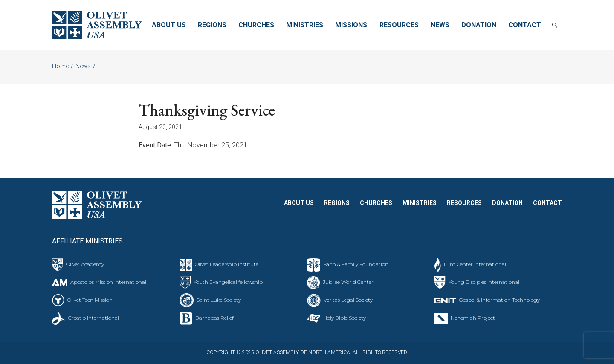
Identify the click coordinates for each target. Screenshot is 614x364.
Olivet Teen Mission (90, 300)
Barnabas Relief (214, 318)
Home (60, 66)
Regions (212, 25)
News (440, 25)
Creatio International (94, 318)
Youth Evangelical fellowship (228, 282)
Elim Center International (475, 264)
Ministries (305, 25)
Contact (525, 25)
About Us (169, 25)
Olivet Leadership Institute (227, 264)
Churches (256, 25)
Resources (399, 25)
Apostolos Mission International (108, 282)
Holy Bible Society (345, 318)
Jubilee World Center (348, 282)
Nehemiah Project (473, 318)
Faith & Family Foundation (356, 264)
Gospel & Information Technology (500, 300)
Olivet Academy (85, 264)
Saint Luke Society (219, 300)
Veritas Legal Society (348, 300)
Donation (479, 25)
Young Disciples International (484, 282)
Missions (351, 25)
